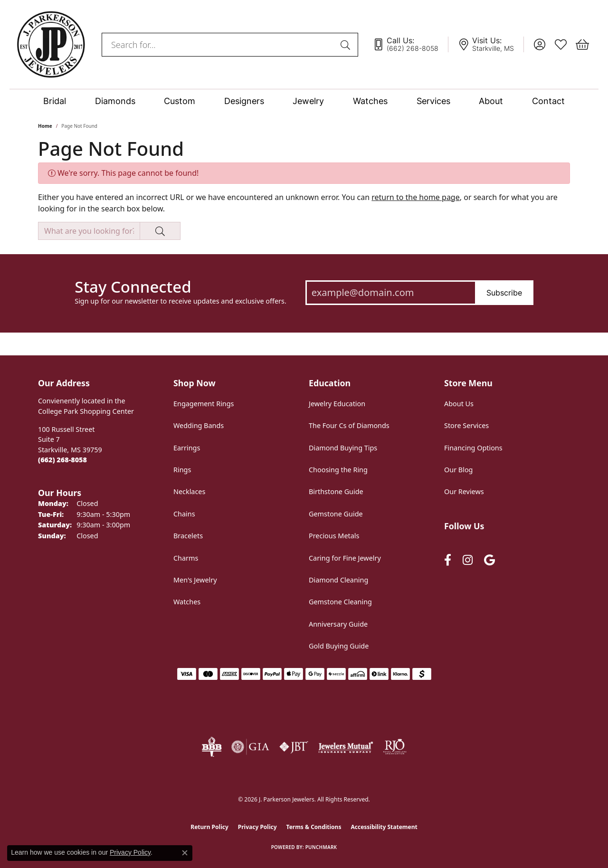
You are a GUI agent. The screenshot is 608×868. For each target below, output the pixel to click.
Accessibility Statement (384, 827)
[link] (410, 45)
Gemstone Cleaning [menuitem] (340, 602)
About (491, 101)
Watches (370, 101)
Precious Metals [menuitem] (334, 536)
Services (433, 101)
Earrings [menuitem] (187, 448)
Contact (548, 101)
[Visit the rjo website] (395, 747)
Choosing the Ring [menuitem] (338, 470)
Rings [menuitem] (182, 470)
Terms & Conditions (314, 827)
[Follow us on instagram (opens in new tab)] (468, 560)
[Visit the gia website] (250, 747)
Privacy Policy (257, 827)
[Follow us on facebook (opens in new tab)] (448, 560)
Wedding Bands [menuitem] (199, 425)
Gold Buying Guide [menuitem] (339, 646)
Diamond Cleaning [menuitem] (338, 580)
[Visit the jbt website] (294, 747)
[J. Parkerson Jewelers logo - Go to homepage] (51, 44)
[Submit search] (347, 45)
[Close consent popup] (185, 853)
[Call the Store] (62, 460)
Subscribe (504, 293)
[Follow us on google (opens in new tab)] (489, 560)
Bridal (55, 101)
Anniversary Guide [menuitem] (338, 624)
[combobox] (219, 45)
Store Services (466, 425)
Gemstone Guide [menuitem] (336, 514)
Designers (244, 101)
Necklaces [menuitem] (189, 491)
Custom (180, 101)
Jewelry (308, 101)
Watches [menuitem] (187, 602)
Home (45, 126)
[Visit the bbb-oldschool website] (211, 747)
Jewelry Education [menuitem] (337, 404)
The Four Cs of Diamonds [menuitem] (349, 425)
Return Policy (209, 827)
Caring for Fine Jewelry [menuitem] (345, 558)
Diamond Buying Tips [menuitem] (343, 448)
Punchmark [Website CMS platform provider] (321, 847)
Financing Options (473, 448)
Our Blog (458, 470)
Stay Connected (133, 287)
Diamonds (115, 101)
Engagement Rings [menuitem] (204, 404)
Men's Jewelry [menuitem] (195, 580)
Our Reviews (464, 491)
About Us (459, 404)
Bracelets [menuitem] (188, 536)
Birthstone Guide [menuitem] (336, 491)
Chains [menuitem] (184, 514)
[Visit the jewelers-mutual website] (346, 747)
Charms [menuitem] (186, 558)
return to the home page (416, 197)
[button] (539, 45)
